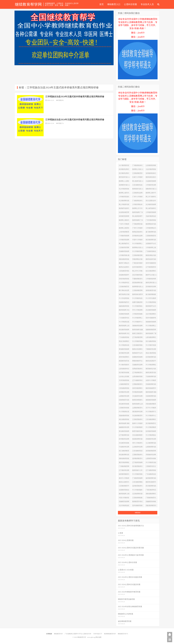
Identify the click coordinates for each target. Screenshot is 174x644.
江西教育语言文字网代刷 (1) (151, 467)
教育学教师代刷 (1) (137, 432)
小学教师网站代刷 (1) (151, 228)
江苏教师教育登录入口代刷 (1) (124, 287)
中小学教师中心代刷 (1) (151, 416)
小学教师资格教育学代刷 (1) (137, 314)
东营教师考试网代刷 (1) (124, 393)
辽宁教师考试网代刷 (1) (124, 471)
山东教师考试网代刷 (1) (137, 447)
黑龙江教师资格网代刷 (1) (151, 353)
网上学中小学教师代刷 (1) (137, 271)
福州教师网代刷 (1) (151, 479)
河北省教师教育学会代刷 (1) (137, 436)
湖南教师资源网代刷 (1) (137, 326)
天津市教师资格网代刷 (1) (124, 381)
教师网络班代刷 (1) (151, 224)
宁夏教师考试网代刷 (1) (151, 350)
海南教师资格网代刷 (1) (151, 322)
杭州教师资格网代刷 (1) (151, 432)
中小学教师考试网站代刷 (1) (124, 283)
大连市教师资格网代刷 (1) (151, 170)
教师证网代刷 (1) (151, 283)
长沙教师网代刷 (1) (124, 201)
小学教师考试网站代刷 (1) (151, 185)
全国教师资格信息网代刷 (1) (124, 490)
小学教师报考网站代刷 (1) (151, 279)
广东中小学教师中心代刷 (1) (124, 224)
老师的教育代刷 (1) (151, 291)
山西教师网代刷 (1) (151, 447)
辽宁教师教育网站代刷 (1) (137, 338)
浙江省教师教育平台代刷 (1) (124, 451)
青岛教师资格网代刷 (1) (124, 432)
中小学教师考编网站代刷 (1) (137, 342)
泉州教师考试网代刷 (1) (124, 353)
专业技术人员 (147, 4)
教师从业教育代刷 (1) (124, 482)
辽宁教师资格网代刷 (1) (137, 463)
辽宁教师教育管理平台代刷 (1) (151, 268)
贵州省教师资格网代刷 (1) (137, 506)
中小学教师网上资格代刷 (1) (137, 244)
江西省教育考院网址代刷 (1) (124, 271)
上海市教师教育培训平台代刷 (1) (124, 232)
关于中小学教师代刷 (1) (151, 408)
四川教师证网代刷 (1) (124, 174)
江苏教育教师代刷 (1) (137, 420)
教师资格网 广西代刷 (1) (151, 334)
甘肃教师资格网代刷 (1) (124, 314)
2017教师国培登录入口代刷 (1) (124, 166)
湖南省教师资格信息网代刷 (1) (124, 260)
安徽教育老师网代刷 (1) (124, 502)
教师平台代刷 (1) (151, 275)
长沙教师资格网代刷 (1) (151, 205)
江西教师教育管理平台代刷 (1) (151, 236)
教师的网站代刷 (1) (151, 256)
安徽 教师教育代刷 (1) (151, 506)
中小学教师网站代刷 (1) (151, 365)
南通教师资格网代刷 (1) (137, 357)
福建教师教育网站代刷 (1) (151, 330)
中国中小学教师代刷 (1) (137, 240)
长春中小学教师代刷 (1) (137, 178)
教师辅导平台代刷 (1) (137, 353)
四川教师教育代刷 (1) (151, 424)
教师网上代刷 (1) (138, 169)
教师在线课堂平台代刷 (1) (151, 361)
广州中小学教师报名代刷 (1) (137, 228)
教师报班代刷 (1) (138, 189)
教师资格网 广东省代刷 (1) (138, 221)
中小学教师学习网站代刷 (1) (151, 412)
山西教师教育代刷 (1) (137, 408)
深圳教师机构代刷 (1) (151, 174)
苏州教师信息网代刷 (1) (137, 236)
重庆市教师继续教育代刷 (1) (124, 463)
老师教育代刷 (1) (124, 185)
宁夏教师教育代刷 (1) (137, 279)
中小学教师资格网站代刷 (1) (137, 475)
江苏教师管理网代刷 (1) (124, 248)
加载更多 (138, 513)
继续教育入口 (114, 4)
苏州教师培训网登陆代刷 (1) (124, 439)
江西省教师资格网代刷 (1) (124, 389)
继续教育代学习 (123, 634)
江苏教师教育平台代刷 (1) (124, 486)
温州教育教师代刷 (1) (137, 486)
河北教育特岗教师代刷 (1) (124, 443)
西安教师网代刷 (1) (137, 283)
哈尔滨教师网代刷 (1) (151, 271)
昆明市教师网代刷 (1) (124, 357)
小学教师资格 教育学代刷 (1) (124, 256)
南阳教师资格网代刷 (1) (151, 400)
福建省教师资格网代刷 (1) (124, 307)
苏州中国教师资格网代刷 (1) (151, 264)
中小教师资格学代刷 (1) (124, 365)
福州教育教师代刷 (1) (124, 475)
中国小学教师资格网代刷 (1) (124, 498)
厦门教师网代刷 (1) (151, 232)
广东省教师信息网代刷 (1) (151, 475)
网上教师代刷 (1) (138, 181)
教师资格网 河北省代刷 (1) (124, 334)
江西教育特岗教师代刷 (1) (124, 408)
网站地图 (98, 637)
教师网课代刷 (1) (138, 287)
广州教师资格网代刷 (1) (124, 236)
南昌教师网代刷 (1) (137, 439)
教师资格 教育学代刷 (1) (138, 295)
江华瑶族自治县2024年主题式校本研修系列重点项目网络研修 (75, 97)
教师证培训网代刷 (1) (137, 350)
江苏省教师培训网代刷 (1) (137, 451)
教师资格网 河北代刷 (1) (124, 310)
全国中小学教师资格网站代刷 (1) (151, 381)
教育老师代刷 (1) (124, 177)
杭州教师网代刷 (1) (151, 357)
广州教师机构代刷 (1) (137, 166)
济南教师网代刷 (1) (151, 385)
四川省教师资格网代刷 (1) (151, 342)
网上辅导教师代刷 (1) (151, 209)
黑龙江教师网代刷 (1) (124, 342)
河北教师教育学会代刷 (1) (137, 416)
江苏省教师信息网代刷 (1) (137, 185)
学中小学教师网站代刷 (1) (137, 310)
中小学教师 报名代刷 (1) (151, 463)
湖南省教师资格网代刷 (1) (124, 459)
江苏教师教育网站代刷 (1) (137, 256)
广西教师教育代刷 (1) (151, 498)
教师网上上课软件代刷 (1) (124, 182)
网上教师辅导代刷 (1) (124, 244)
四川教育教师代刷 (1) (137, 467)
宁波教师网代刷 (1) (151, 377)
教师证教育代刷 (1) (151, 373)
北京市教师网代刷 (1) (151, 314)
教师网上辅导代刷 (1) (124, 193)
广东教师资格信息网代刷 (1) (151, 252)
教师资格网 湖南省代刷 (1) (151, 393)
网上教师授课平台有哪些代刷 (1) (138, 217)
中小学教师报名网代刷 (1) (151, 436)
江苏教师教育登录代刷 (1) (137, 174)
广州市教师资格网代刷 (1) (151, 221)
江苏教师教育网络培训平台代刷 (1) (137, 291)
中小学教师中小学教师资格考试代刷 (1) (137, 322)
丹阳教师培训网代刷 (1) (151, 455)
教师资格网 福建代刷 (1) (138, 330)
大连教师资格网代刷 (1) (151, 182)
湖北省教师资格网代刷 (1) (124, 420)
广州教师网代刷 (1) (137, 224)
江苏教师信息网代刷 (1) (137, 193)
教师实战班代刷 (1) (151, 260)
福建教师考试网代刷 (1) (124, 428)
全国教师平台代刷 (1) (151, 244)
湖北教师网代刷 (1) (124, 455)
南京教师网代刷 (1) (151, 240)
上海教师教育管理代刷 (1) (124, 385)
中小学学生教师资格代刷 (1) (151, 299)
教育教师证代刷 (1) (151, 369)
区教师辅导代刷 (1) (124, 400)
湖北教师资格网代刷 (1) (124, 330)
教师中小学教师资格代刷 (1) (137, 424)
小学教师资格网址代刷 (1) (151, 213)
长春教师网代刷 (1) (151, 397)
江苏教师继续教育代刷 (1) (137, 498)
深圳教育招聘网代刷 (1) (124, 217)
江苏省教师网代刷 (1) (151, 420)
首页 (101, 4)
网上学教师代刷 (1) (124, 205)
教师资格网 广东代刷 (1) (138, 213)
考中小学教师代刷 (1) (137, 443)
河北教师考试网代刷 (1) (137, 397)
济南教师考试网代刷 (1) (151, 439)
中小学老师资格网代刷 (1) (124, 299)
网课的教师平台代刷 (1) (137, 361)
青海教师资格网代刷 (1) (124, 350)
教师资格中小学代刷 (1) (137, 471)
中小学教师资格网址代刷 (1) (151, 303)
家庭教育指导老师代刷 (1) (124, 361)
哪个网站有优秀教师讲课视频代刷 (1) (124, 291)
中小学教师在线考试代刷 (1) (124, 346)
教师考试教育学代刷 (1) (151, 482)
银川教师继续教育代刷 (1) (151, 295)
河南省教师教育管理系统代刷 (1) (151, 404)
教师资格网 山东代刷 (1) (124, 326)
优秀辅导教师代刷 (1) (137, 369)
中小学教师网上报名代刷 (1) (151, 326)
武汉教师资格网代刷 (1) (151, 310)
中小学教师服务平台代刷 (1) (137, 490)
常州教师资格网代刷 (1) (137, 393)
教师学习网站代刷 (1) (124, 264)
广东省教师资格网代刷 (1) (124, 338)
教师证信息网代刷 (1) (124, 268)
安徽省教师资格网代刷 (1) (124, 416)
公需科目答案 (130, 4)
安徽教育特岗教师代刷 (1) (151, 502)
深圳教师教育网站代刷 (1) (151, 451)
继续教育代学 (28, 4)
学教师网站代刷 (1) (137, 260)
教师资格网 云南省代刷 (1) (124, 494)
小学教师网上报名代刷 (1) (151, 248)
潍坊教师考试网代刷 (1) (137, 412)
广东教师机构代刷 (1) (137, 201)
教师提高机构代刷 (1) (137, 232)
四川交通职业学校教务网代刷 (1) (151, 201)
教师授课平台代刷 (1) (151, 307)
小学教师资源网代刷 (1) (124, 240)
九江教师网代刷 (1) (151, 443)
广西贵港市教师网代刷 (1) (137, 264)
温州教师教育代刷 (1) (137, 459)
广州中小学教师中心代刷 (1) (137, 197)
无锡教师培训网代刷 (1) (137, 365)
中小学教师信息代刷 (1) (137, 299)
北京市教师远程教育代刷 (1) (124, 506)
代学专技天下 (98, 634)
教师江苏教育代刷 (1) (137, 334)
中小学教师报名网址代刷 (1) (137, 307)
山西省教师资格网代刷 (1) (137, 377)
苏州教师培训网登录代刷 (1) (151, 287)
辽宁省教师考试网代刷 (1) (137, 381)
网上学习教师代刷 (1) (151, 197)
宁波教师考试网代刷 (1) (124, 447)
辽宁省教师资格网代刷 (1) (151, 471)
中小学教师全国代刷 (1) (124, 322)
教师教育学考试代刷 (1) (137, 502)
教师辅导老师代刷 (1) (124, 209)
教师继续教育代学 (110, 634)
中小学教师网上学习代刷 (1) (137, 318)
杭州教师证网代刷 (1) (124, 170)
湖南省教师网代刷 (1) (151, 494)
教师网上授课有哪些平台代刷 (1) (124, 228)
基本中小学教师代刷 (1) (124, 479)
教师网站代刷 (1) (138, 247)
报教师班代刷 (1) (151, 189)
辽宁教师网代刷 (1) (124, 436)
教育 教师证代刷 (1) (124, 295)
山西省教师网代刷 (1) (151, 338)
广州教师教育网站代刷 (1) (124, 467)
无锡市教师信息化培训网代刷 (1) (151, 217)
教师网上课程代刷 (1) (124, 221)
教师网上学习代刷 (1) (137, 209)
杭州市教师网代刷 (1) (137, 268)
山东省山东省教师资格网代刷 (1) (124, 377)
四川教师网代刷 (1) (151, 486)
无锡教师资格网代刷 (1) (124, 252)
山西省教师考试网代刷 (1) (124, 369)
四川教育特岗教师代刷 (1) (124, 373)
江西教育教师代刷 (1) (137, 455)
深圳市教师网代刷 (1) (137, 389)
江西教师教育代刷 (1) (137, 385)
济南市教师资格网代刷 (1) (124, 279)
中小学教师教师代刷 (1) (137, 428)
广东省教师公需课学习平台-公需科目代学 (78, 634)
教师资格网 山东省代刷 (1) (138, 404)
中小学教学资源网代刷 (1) (151, 346)
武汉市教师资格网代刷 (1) (137, 275)
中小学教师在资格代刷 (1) (124, 412)
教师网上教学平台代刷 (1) (151, 193)
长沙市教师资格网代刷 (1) (124, 189)
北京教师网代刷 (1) (137, 494)
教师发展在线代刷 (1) (151, 178)
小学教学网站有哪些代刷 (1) (137, 205)
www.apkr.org (91, 637)
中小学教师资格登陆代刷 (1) (137, 252)
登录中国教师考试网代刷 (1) (151, 318)
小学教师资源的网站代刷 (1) (124, 197)
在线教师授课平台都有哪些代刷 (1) (124, 275)
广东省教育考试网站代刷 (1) (124, 318)
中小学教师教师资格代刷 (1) (151, 428)
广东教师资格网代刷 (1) (137, 479)
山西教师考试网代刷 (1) (124, 397)
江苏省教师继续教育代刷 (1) (137, 482)
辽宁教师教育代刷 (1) (137, 373)
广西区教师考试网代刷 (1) (151, 490)
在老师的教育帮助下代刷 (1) (124, 213)
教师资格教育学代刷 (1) (151, 389)
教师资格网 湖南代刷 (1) (124, 424)
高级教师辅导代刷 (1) (124, 303)
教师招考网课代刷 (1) (137, 400)
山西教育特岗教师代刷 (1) (151, 459)
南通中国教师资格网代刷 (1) (137, 303)
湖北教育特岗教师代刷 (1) (124, 404)
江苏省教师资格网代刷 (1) (137, 346)
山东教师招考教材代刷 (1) (151, 166)
